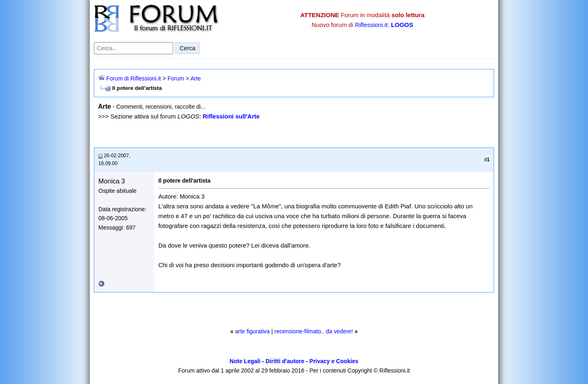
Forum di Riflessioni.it (134, 78)
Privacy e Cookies (334, 361)
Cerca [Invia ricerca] (187, 48)
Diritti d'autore (285, 361)
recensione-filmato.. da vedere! (314, 331)
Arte (196, 78)
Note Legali (245, 361)
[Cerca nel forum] (134, 48)
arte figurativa (253, 331)
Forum (176, 78)
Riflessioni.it (371, 25)
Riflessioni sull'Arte (231, 116)
